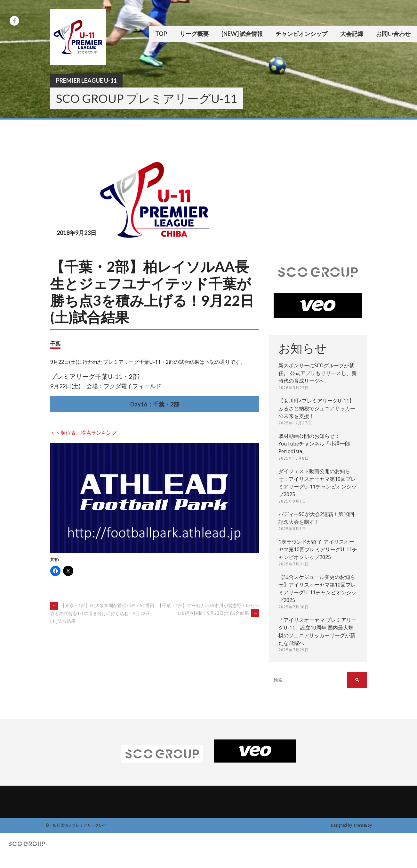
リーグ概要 (194, 34)
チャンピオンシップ (301, 34)
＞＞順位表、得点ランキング (84, 433)
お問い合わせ (393, 34)
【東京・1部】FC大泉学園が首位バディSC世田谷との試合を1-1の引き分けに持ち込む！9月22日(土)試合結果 (102, 613)
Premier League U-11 (86, 80)
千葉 (55, 343)
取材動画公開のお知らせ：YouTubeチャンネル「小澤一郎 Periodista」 (314, 444)
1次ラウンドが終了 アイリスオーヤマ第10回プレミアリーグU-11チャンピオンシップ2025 (318, 550)
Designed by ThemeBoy (351, 825)
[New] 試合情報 (242, 34)
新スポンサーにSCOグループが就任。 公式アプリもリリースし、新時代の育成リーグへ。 (317, 373)
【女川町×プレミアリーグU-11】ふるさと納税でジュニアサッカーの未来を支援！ (317, 409)
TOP (161, 34)
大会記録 (352, 34)
